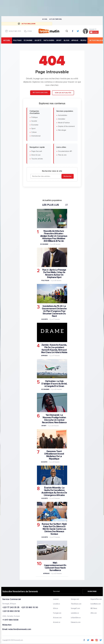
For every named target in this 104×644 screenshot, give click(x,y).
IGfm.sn (56, 608)
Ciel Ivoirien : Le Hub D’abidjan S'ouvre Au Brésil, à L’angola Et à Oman (54, 384)
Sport (33, 129)
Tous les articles (37, 159)
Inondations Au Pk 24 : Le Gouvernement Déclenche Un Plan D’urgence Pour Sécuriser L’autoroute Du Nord (54, 311)
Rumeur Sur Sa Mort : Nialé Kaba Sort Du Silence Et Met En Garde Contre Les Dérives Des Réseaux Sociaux (54, 529)
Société (34, 121)
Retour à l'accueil (40, 92)
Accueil (45, 19)
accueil (7, 40)
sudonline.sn (75, 613)
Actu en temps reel (56, 19)
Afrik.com (94, 613)
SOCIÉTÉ (38, 40)
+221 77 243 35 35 (11, 608)
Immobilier (62, 119)
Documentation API (65, 151)
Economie (44, 244)
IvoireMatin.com (96, 604)
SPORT (59, 40)
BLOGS (66, 40)
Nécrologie (62, 130)
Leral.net (56, 599)
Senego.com (75, 599)
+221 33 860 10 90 (29, 608)
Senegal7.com (75, 608)
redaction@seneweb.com (20, 629)
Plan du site (62, 155)
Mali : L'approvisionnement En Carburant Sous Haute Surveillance (55, 567)
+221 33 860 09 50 (11, 611)
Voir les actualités (63, 93)
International (36, 136)
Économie (35, 125)
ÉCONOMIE (28, 40)
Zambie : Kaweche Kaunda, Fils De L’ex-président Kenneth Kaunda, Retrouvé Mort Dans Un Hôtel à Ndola (54, 349)
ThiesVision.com (76, 604)
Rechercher (67, 176)
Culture (34, 132)
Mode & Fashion (64, 123)
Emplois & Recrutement (66, 126)
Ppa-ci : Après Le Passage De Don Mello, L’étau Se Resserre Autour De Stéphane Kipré (54, 274)
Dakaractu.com (76, 622)
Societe (44, 319)
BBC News (94, 608)
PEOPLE (83, 40)
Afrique (44, 356)
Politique (34, 117)
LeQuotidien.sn (76, 618)
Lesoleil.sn (56, 604)
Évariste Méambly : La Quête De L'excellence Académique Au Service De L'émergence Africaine (54, 491)
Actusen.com (57, 618)
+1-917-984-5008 (10, 620)
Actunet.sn (57, 622)
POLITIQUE (17, 40)
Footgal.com (57, 613)
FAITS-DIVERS (49, 40)
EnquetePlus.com (96, 599)
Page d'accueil (37, 151)
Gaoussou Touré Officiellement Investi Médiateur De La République (54, 455)
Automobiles (63, 115)
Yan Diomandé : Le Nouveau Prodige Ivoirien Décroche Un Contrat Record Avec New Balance (54, 419)
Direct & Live (36, 155)
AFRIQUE (75, 40)
